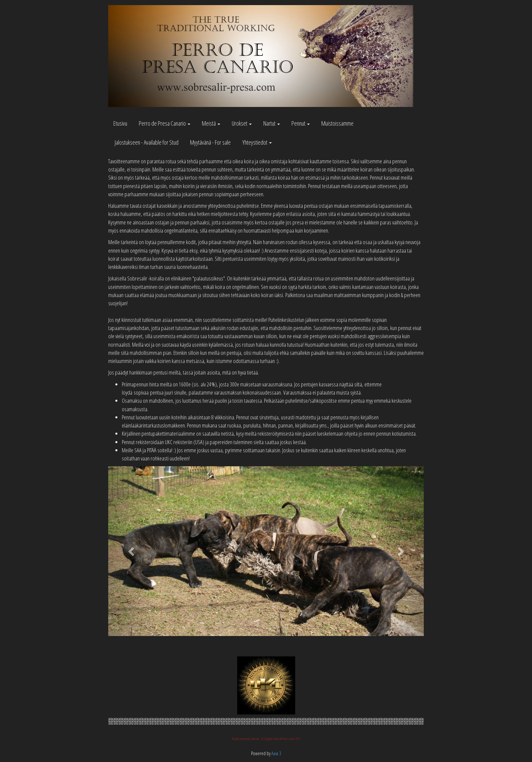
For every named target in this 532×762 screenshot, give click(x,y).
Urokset (242, 123)
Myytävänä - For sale (210, 142)
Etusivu (120, 123)
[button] (132, 551)
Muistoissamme (337, 123)
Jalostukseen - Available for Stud (147, 142)
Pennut (301, 123)
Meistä (211, 123)
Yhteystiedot (257, 142)
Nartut (272, 123)
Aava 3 (276, 753)
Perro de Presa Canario (165, 123)
